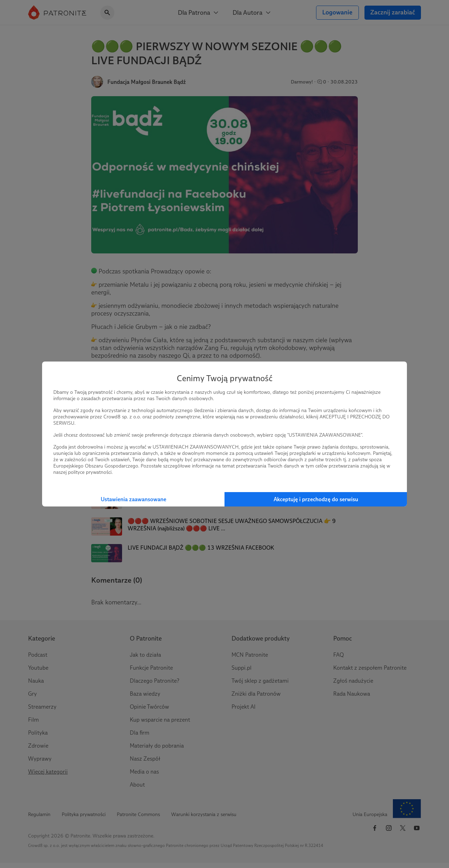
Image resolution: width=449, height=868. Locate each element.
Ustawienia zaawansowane (133, 499)
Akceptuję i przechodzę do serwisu (316, 499)
